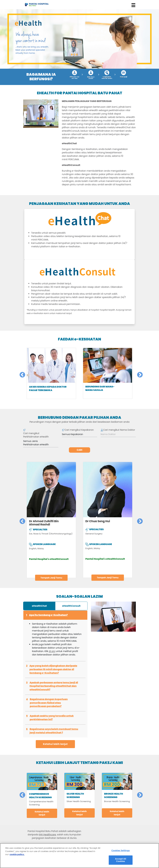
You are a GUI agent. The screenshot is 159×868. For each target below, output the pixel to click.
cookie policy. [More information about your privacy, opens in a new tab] (17, 856)
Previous (21, 373)
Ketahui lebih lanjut (55, 744)
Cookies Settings (121, 852)
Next (138, 373)
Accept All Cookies (121, 861)
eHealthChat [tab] (39, 606)
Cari (79, 450)
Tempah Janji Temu (51, 578)
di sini (52, 651)
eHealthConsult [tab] (71, 606)
